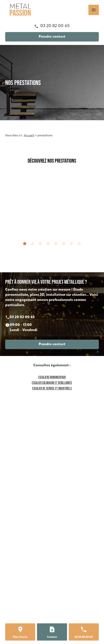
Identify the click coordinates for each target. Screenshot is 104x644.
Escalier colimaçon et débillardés (52, 383)
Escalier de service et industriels (52, 388)
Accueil (29, 136)
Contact (52, 637)
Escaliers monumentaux (52, 377)
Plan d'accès (20, 637)
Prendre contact (52, 37)
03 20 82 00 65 (55, 26)
